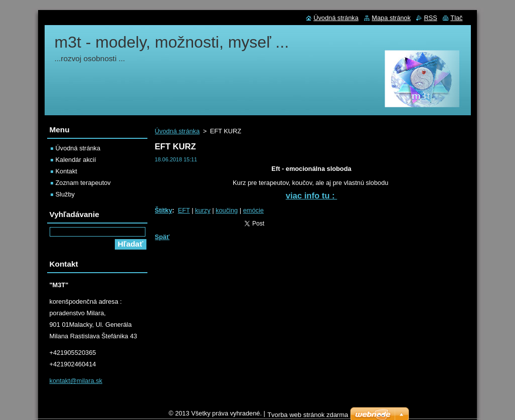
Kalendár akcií (76, 160)
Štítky (164, 210)
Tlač (456, 18)
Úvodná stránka (178, 131)
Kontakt (66, 171)
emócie (253, 210)
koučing (227, 210)
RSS (430, 18)
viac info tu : (312, 196)
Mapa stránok (391, 18)
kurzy (203, 210)
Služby (65, 194)
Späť (162, 237)
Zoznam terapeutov (83, 183)
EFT (184, 210)
